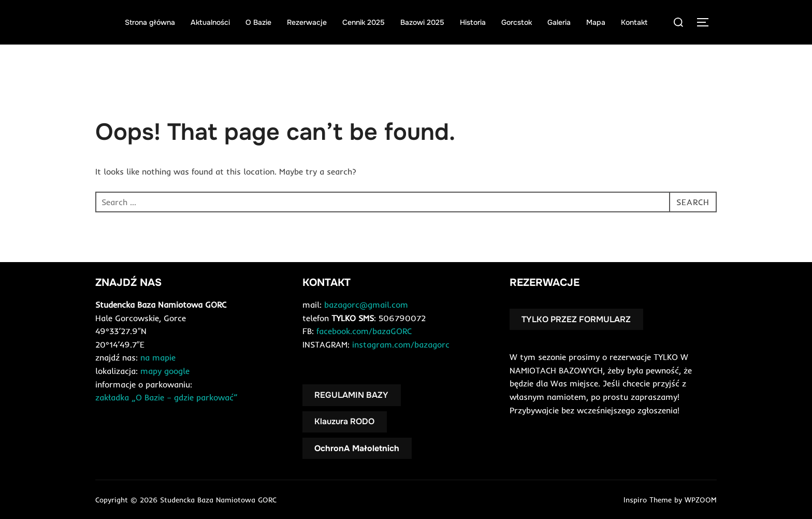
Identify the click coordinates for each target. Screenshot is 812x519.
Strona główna (150, 22)
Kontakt (634, 22)
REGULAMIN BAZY (351, 395)
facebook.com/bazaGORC (364, 331)
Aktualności (210, 22)
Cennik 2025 (364, 22)
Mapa (596, 22)
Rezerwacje (307, 22)
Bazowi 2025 (422, 22)
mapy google (165, 371)
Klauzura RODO (344, 421)
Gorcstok (517, 22)
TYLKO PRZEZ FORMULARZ (576, 319)
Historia (473, 22)
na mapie (158, 357)
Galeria (559, 22)
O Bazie (258, 22)
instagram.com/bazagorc (401, 344)
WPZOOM (701, 500)
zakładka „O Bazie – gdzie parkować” (166, 397)
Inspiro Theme (648, 500)
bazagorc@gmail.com (366, 305)
